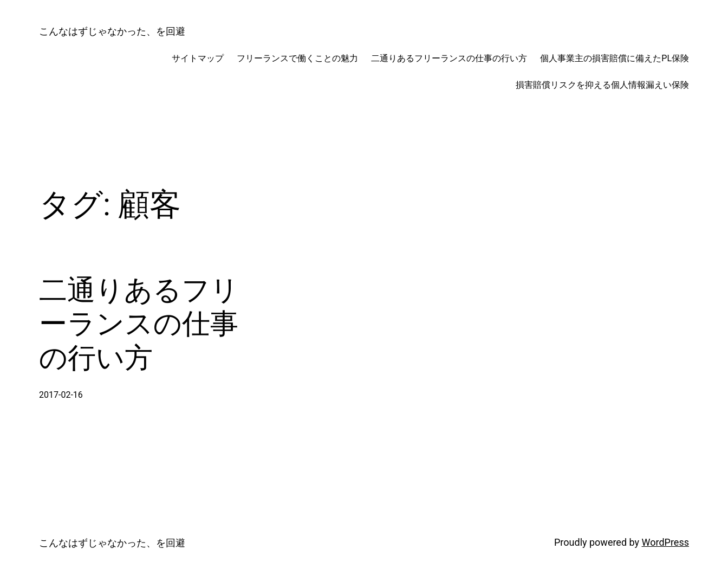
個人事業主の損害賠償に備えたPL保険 (615, 58)
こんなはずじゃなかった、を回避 (112, 31)
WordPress (665, 542)
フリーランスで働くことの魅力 (297, 58)
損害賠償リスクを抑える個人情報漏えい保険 (602, 85)
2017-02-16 (61, 395)
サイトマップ (198, 58)
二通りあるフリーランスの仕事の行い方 (449, 58)
